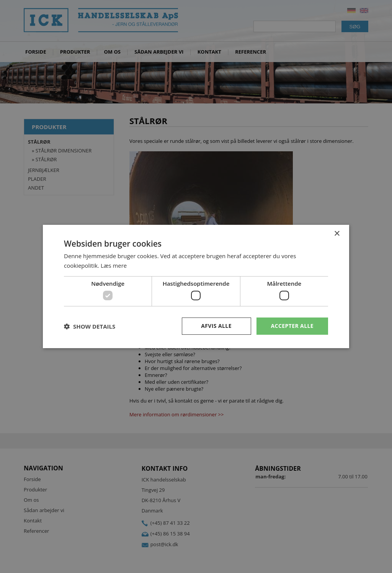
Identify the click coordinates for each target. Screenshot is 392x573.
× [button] (337, 234)
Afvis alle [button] (216, 326)
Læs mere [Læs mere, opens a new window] (114, 265)
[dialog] (196, 286)
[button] (90, 326)
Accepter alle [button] (292, 326)
